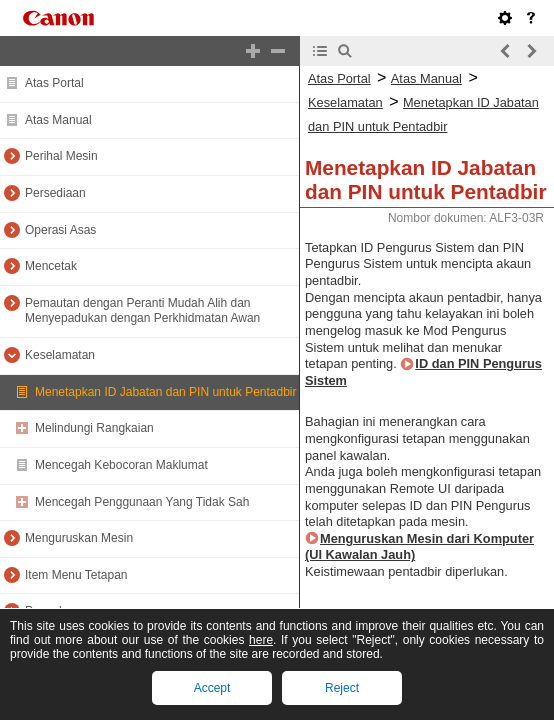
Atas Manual (58, 120)
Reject (342, 688)
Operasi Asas (60, 230)
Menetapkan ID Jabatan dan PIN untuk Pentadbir (166, 392)
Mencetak (51, 266)
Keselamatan (60, 355)
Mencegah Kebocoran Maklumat (121, 465)
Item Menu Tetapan (76, 575)
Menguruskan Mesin (79, 538)
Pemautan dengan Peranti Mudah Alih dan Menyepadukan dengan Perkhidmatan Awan (142, 311)
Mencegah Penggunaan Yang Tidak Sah (142, 502)
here (261, 640)
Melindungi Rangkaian (94, 428)
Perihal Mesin (61, 156)
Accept (212, 688)
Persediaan (55, 193)
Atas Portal (54, 83)
